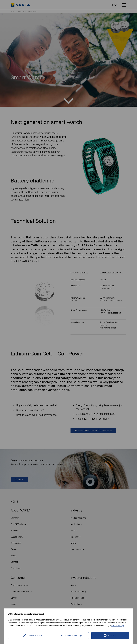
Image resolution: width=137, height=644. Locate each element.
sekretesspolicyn (118, 626)
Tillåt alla (112, 636)
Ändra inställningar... (30, 636)
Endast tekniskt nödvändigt (71, 636)
